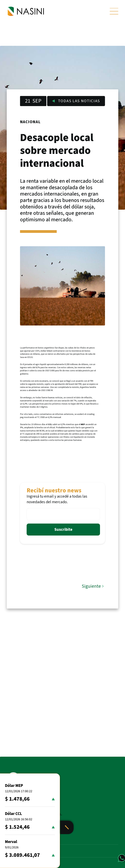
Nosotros (16, 851)
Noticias (15, 838)
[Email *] (63, 514)
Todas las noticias (76, 101)
